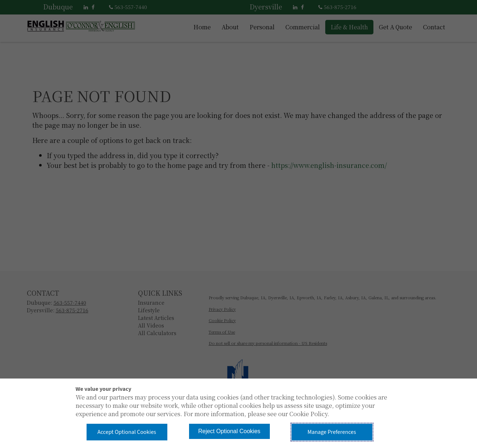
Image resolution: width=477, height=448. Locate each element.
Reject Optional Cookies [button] (229, 431)
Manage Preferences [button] (332, 432)
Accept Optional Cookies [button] (127, 432)
